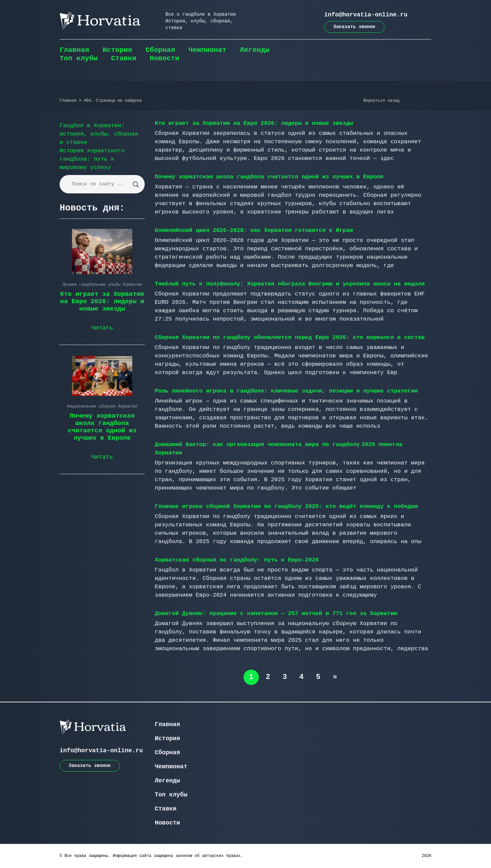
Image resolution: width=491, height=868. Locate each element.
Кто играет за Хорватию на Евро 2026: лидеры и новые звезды (254, 123)
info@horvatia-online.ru (366, 15)
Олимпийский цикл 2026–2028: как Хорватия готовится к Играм (254, 230)
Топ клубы (79, 58)
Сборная (160, 50)
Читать (102, 328)
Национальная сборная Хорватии (102, 407)
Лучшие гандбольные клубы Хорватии (102, 285)
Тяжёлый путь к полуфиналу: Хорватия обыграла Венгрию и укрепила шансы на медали (290, 284)
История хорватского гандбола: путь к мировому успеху (92, 159)
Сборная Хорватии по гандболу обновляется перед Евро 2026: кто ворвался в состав (290, 337)
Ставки (124, 58)
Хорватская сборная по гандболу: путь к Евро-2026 (237, 560)
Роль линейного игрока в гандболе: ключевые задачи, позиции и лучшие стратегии (286, 391)
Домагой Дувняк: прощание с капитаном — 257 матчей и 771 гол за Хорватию (276, 614)
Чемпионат (207, 50)
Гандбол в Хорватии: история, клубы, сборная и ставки (99, 134)
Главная (74, 50)
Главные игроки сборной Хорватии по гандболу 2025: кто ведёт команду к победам (286, 506)
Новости (164, 58)
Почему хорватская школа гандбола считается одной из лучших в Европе (269, 177)
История (117, 50)
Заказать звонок (354, 27)
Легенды (255, 50)
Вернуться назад (381, 101)
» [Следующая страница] (335, 677)
